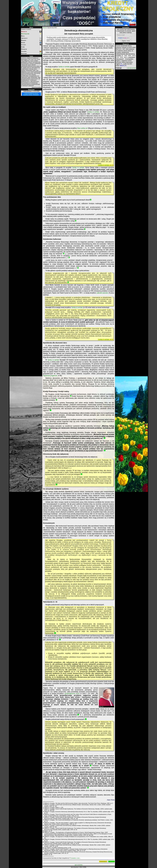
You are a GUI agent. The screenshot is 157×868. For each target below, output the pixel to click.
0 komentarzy (103, 862)
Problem (31, 32)
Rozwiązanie (31, 34)
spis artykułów (79, 865)
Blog (23, 36)
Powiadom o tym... (75, 858)
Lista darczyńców (131, 69)
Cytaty (31, 45)
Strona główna (26, 29)
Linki (23, 47)
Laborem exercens (102, 293)
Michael (45, 28)
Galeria (31, 51)
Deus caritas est (82, 128)
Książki (31, 40)
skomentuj (111, 862)
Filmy (31, 43)
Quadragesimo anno (72, 693)
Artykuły (31, 38)
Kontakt (31, 54)
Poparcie (24, 49)
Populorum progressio (50, 376)
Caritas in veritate (64, 67)
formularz (36, 95)
